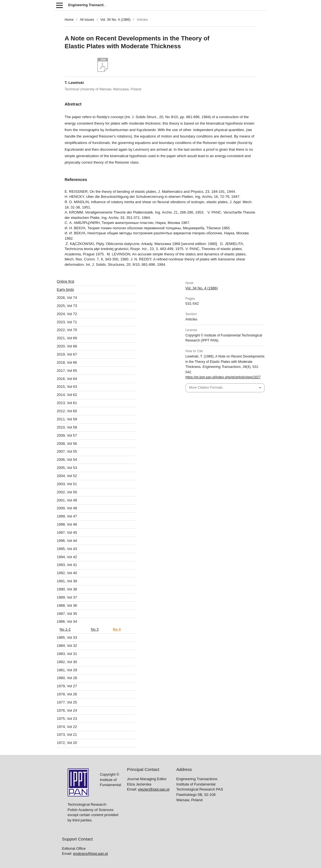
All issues (87, 20)
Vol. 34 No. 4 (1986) (115, 20)
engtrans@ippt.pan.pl (91, 507)
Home (69, 20)
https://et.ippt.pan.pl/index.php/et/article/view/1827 (223, 377)
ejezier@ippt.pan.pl (154, 442)
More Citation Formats (206, 388)
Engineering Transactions (89, 5)
